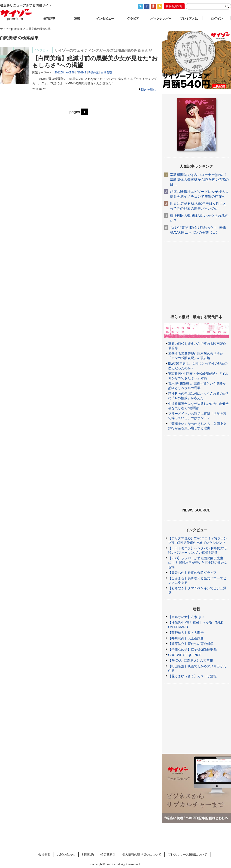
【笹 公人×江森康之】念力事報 (191, 660)
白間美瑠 (106, 73)
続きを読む (148, 89)
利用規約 (88, 854)
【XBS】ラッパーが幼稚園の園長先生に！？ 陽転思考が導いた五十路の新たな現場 (198, 563)
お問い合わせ (66, 854)
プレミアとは (189, 19)
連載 (77, 19)
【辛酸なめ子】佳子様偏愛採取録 (192, 649)
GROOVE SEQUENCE (185, 655)
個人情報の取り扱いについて (142, 854)
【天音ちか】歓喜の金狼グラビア (192, 573)
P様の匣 (94, 73)
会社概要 (44, 854)
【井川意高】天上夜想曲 (186, 638)
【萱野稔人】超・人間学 (186, 633)
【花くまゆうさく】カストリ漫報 (192, 676)
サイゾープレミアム (16, 15)
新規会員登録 (174, 6)
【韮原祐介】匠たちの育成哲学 (191, 644)
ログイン (217, 19)
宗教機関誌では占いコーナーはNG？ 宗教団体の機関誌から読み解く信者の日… (199, 180)
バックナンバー (161, 19)
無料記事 (49, 19)
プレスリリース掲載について (187, 854)
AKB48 (70, 73)
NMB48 (82, 73)
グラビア (133, 19)
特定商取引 (108, 854)
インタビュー (105, 19)
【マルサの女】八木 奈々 (186, 617)
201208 (59, 73)
